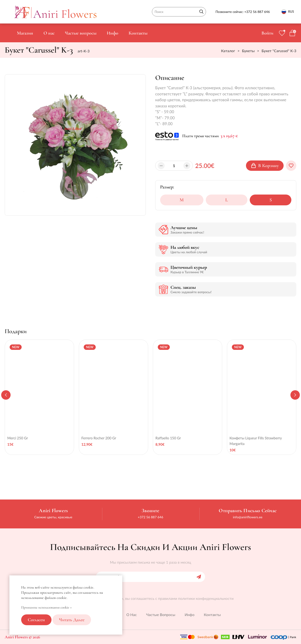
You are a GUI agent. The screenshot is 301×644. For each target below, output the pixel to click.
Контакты (138, 33)
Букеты (248, 51)
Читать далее (72, 620)
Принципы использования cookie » (46, 607)
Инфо (113, 33)
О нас (49, 33)
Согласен (36, 620)
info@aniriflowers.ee (248, 517)
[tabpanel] (39, 397)
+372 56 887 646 (257, 12)
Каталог (228, 51)
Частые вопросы (81, 33)
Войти (267, 33)
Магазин (25, 33)
